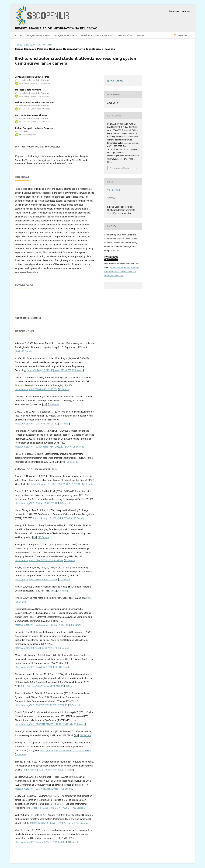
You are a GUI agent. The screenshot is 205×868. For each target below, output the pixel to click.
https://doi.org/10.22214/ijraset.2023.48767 (49, 370)
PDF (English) (117, 81)
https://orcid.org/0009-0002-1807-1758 (34, 135)
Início (18, 45)
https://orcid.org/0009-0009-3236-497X (35, 83)
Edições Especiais (66, 35)
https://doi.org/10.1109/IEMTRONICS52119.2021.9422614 (44, 724)
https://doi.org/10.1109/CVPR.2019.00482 (36, 424)
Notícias (87, 35)
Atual (19, 35)
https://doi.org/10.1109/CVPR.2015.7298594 (37, 789)
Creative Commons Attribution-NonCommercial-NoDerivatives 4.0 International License (122, 272)
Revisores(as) (105, 35)
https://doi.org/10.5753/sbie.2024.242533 (42, 686)
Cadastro (174, 11)
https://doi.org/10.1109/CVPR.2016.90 (52, 518)
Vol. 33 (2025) (45, 45)
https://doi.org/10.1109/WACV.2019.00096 (36, 667)
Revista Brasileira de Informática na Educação (56, 28)
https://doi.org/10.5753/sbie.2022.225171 (36, 389)
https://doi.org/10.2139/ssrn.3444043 (42, 770)
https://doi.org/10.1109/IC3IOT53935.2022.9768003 (41, 705)
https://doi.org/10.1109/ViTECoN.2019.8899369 (39, 560)
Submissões (125, 35)
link (17, 351)
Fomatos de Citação (120, 168)
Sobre (141, 35)
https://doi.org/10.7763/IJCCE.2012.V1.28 (36, 580)
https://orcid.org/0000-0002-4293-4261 (34, 122)
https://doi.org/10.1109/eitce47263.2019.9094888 (40, 842)
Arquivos (30, 45)
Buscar (182, 35)
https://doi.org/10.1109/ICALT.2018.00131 (36, 503)
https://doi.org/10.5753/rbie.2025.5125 (40, 147)
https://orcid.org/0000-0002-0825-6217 (34, 96)
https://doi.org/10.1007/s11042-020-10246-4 (52, 823)
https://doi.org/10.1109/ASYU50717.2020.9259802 (65, 751)
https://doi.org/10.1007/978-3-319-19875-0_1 (49, 808)
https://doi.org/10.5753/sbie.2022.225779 (36, 648)
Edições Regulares (39, 35)
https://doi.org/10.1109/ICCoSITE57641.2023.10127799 (43, 447)
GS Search (26, 351)
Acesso (186, 11)
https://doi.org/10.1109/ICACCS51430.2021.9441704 (42, 625)
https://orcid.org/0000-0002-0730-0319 (35, 109)
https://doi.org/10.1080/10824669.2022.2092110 (56, 484)
